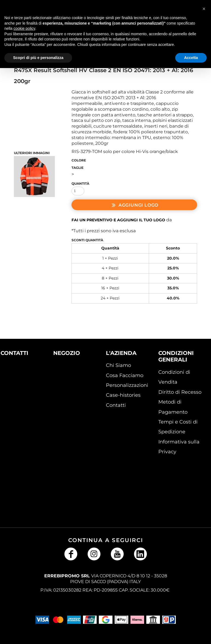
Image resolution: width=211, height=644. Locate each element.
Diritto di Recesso (180, 392)
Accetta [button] (191, 58)
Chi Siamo (118, 365)
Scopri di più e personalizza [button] (38, 58)
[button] (18, 380)
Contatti (116, 405)
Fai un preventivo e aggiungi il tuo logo (118, 220)
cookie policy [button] (24, 28)
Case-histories (123, 395)
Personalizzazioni (127, 385)
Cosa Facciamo (125, 375)
